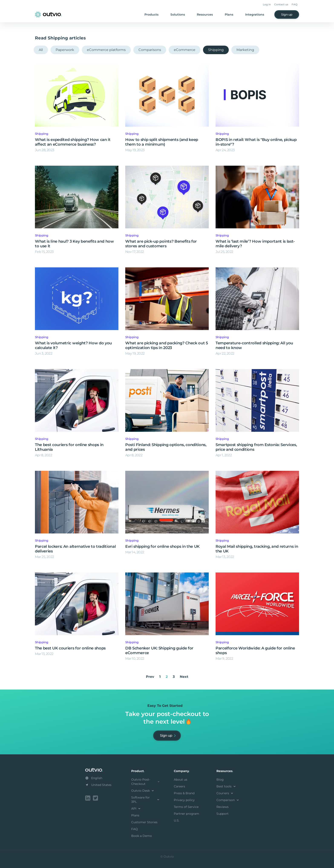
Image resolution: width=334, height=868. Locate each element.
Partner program (186, 814)
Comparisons (150, 50)
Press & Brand (184, 793)
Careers (179, 786)
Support (222, 814)
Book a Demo (142, 836)
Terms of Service (186, 807)
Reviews (222, 807)
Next (184, 677)
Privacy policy (184, 800)
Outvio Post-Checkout (146, 782)
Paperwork (65, 50)
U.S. (177, 820)
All (41, 50)
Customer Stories (144, 822)
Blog (220, 780)
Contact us (281, 4)
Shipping (216, 50)
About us (181, 780)
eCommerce (185, 50)
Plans (229, 14)
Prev (150, 677)
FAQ (294, 4)
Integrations (255, 14)
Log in (267, 4)
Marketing (245, 50)
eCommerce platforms (106, 50)
